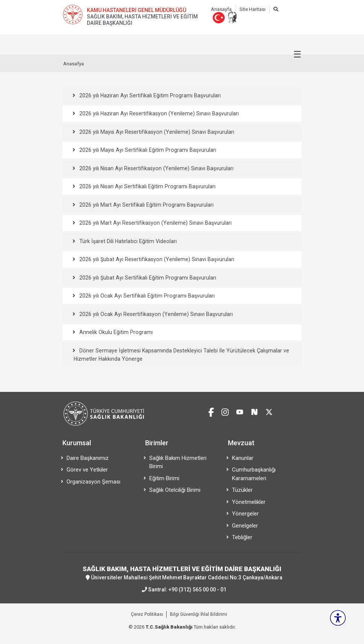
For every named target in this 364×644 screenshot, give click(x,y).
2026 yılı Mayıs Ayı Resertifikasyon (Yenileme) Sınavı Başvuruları (155, 132)
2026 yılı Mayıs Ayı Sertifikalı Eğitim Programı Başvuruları (146, 150)
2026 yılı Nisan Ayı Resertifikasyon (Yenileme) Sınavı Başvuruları (155, 168)
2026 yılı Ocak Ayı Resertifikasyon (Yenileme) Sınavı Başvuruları (154, 314)
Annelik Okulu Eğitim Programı (115, 332)
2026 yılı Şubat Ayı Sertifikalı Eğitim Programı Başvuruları (146, 278)
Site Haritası (253, 9)
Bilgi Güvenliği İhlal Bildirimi (199, 614)
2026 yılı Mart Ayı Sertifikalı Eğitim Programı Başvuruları (145, 205)
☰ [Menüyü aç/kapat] (297, 54)
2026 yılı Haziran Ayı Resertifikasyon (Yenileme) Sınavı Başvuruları (158, 113)
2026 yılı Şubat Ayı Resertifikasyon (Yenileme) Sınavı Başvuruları (155, 259)
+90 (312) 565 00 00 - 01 (197, 590)
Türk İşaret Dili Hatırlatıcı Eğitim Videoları (127, 241)
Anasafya (74, 64)
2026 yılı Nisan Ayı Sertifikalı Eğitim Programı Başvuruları (146, 186)
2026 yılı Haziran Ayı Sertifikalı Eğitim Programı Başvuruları (149, 95)
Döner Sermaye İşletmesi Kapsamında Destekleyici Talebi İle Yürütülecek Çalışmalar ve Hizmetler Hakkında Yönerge (179, 355)
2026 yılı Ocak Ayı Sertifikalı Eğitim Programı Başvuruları (145, 296)
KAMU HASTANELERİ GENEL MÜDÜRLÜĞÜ (136, 10)
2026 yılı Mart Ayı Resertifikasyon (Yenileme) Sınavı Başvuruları (154, 223)
